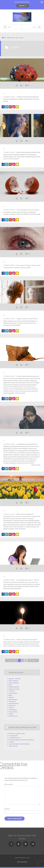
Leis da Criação (13, 693)
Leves (17, 38)
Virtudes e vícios (13, 716)
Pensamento (12, 701)
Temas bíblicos (13, 710)
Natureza (11, 697)
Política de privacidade (22, 862)
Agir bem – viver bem (14, 679)
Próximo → (35, 660)
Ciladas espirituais (14, 683)
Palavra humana (13, 699)
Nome (8, 809)
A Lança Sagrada (13, 736)
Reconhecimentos (11, 38)
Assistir (22, 6)
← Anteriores (10, 660)
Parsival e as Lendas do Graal (17, 734)
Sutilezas (11, 708)
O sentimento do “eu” (15, 738)
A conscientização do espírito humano (19, 744)
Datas (10, 685)
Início (5, 38)
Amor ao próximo (13, 681)
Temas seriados (13, 712)
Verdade (11, 714)
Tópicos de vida (13, 746)
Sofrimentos (12, 706)
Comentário (10, 784)
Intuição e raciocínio (14, 689)
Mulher (10, 695)
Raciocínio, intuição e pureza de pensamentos (21, 740)
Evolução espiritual (14, 687)
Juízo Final (11, 691)
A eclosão (11, 742)
